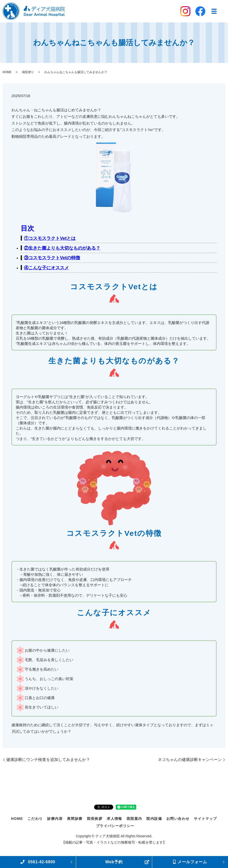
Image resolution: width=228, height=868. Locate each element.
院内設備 (154, 819)
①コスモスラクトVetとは (50, 238)
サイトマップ (205, 819)
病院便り (28, 72)
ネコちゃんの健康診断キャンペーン (190, 760)
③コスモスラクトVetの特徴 (52, 258)
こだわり (35, 819)
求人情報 (114, 819)
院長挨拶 (95, 819)
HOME (7, 72)
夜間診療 (75, 819)
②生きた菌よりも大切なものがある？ (62, 248)
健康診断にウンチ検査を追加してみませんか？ (48, 760)
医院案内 (134, 819)
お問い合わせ (178, 819)
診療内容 (55, 819)
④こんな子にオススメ (46, 268)
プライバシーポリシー (115, 826)
